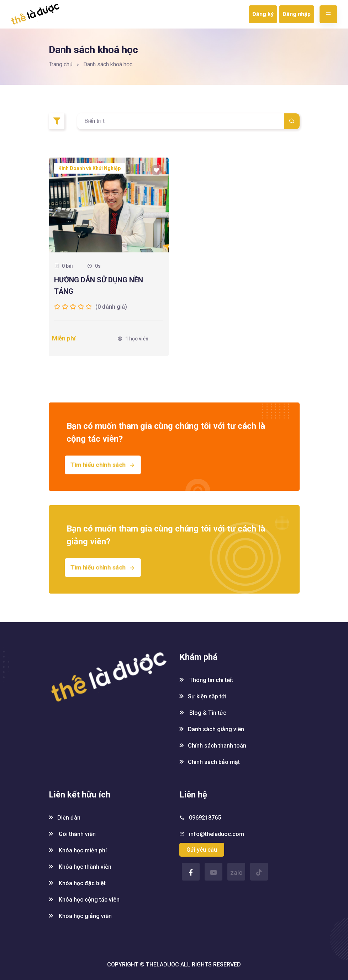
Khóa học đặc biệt (77, 883)
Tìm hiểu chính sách (102, 465)
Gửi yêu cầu (202, 850)
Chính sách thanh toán (213, 746)
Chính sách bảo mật (210, 762)
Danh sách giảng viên (212, 729)
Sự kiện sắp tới (203, 696)
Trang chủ (61, 64)
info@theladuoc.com (217, 834)
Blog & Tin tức (203, 713)
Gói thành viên (72, 834)
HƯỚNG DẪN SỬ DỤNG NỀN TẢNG (99, 286)
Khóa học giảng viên (80, 916)
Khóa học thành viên (80, 867)
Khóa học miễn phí (78, 850)
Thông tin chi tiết (206, 680)
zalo (236, 873)
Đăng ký (263, 14)
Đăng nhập (297, 14)
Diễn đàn (65, 818)
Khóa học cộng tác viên (84, 900)
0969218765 (205, 818)
